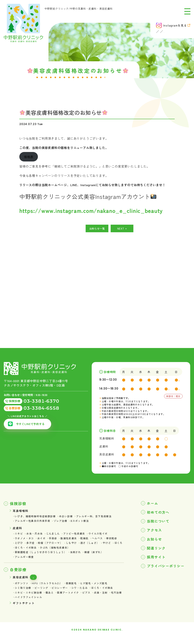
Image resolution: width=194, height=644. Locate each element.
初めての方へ (160, 513)
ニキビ (19, 536)
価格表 (38, 582)
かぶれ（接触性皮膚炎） (70, 551)
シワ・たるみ (83, 593)
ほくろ (19, 551)
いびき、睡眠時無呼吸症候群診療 (37, 517)
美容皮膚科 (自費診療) (174, 32)
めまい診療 (69, 517)
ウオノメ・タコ (25, 541)
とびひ (19, 546)
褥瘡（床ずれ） (99, 556)
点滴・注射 (106, 598)
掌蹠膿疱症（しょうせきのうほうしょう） (43, 556)
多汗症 (31, 546)
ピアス (91, 598)
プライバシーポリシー (168, 570)
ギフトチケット (24, 609)
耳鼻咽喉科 (133, 32)
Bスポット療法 (84, 522)
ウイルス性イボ (103, 536)
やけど (112, 546)
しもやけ (75, 546)
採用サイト (157, 561)
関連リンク (157, 551)
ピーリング (43, 593)
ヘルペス (102, 541)
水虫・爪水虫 (36, 536)
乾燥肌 (88, 541)
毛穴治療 (21, 603)
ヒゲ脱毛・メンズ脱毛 (99, 588)
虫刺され (80, 556)
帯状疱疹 (117, 541)
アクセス (155, 532)
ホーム (153, 504)
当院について (160, 523)
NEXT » (122, 229)
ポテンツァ (22, 588)
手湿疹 (55, 541)
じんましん (55, 536)
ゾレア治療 (63, 522)
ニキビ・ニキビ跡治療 (29, 598)
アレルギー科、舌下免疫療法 (99, 517)
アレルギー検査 (25, 561)
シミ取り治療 (23, 593)
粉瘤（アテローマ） (52, 546)
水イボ (43, 541)
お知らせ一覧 (97, 229)
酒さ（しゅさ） (94, 546)
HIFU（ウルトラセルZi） (49, 588)
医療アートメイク (71, 598)
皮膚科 (149, 32)
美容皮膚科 (21, 582)
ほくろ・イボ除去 (39, 551)
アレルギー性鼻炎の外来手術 (34, 522)
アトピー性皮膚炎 (78, 536)
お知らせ (155, 542)
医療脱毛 (75, 588)
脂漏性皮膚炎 (72, 541)
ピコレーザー (62, 593)
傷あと (52, 598)
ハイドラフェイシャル (45, 603)
